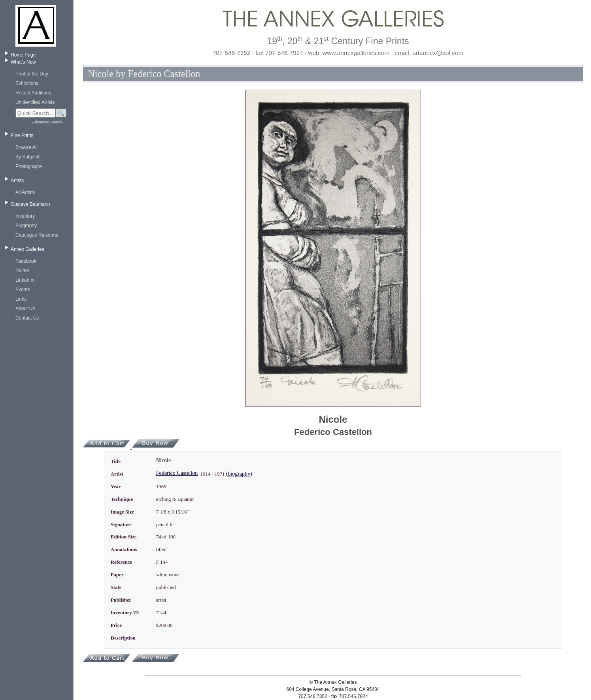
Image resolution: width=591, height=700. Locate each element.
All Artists (25, 192)
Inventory (25, 216)
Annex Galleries (27, 249)
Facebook (26, 261)
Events (23, 290)
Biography (26, 226)
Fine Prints (22, 135)
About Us (25, 309)
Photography (29, 166)
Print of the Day (32, 74)
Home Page (23, 55)
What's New (23, 62)
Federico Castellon (177, 473)
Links (21, 299)
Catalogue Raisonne (37, 235)
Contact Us (27, 318)
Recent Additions (33, 93)
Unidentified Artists (35, 102)
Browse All (26, 147)
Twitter (22, 271)
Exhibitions (27, 83)
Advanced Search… (49, 122)
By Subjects (28, 157)
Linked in (25, 280)
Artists (17, 181)
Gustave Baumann (30, 204)
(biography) (239, 474)
